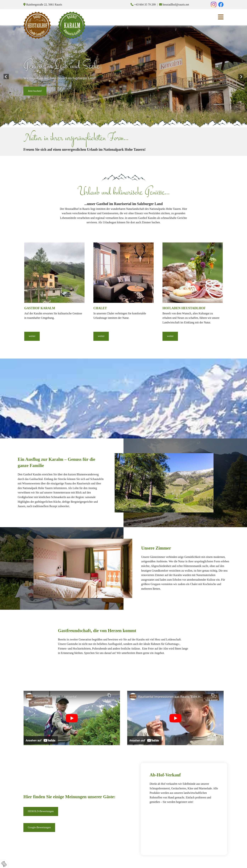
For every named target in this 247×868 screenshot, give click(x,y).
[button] (35, 91)
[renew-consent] (4, 864)
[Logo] (37, 25)
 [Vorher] (6, 77)
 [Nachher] (241, 77)
